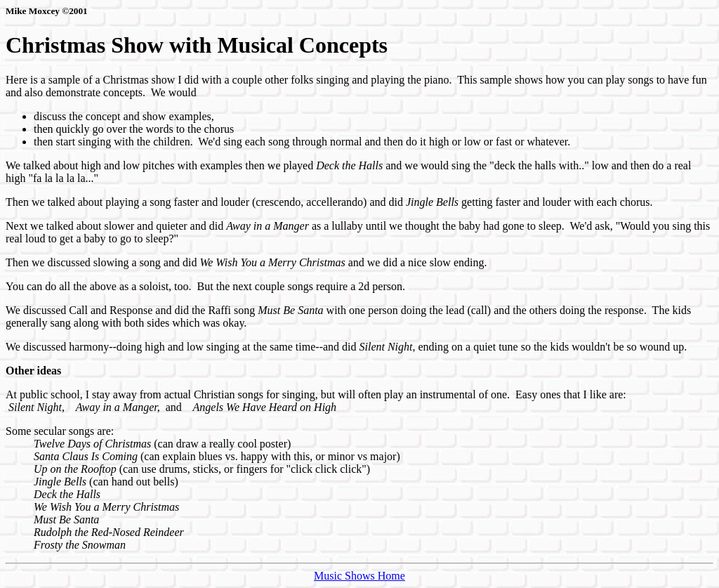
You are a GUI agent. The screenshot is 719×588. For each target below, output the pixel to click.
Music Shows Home (359, 576)
